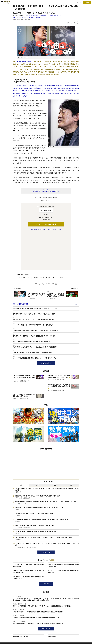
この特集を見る (46, 325)
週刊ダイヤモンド (43, 621)
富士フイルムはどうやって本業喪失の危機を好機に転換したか (64, 534)
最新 (21, 448)
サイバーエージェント (20, 240)
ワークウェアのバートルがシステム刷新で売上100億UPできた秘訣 (28, 528)
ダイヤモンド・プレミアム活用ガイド (16, 624)
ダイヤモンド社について (78, 614)
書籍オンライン (42, 627)
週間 (54, 448)
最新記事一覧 (46, 591)
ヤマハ (62, 240)
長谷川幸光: (44, 16)
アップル (48, 240)
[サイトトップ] (7, 2)
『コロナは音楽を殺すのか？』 (25, 62)
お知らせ (74, 627)
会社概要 (74, 621)
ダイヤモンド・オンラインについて (16, 614)
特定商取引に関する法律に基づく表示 (17, 630)
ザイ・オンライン (43, 630)
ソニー (29, 240)
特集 (14, 18)
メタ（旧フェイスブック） (38, 240)
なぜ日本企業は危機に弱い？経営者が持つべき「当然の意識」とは (64, 528)
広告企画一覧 (52, 599)
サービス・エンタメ (21, 18)
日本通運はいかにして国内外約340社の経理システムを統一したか (28, 540)
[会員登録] (87, 2)
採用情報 (74, 624)
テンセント (55, 240)
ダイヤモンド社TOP (77, 618)
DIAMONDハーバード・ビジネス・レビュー (49, 624)
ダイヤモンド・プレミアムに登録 (46, 224)
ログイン (79, 2)
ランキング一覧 (46, 515)
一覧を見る (46, 546)
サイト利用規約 (11, 627)
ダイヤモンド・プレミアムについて (15, 621)
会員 (71, 448)
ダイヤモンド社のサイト (45, 614)
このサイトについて (12, 618)
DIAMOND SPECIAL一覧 (21, 599)
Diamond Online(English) (45, 618)
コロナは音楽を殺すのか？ (34, 18)
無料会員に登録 (46, 210)
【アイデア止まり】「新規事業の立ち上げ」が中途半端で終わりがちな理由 (28, 534)
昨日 (38, 448)
